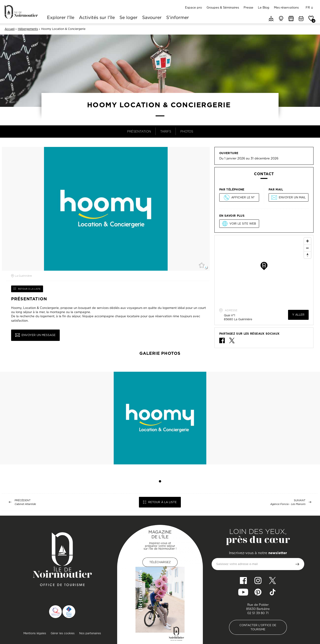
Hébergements (28, 29)
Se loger (129, 18)
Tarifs (166, 131)
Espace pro (193, 7)
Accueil (10, 29)
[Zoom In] (307, 241)
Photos (187, 131)
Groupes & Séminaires (223, 7)
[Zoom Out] (307, 248)
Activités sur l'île (97, 18)
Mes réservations (286, 7)
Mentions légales (35, 633)
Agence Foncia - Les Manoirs (288, 504)
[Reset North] (307, 255)
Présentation (139, 131)
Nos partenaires (90, 633)
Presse (248, 7)
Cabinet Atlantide (25, 504)
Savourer (152, 18)
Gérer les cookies (63, 633)
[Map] (264, 270)
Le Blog (264, 7)
